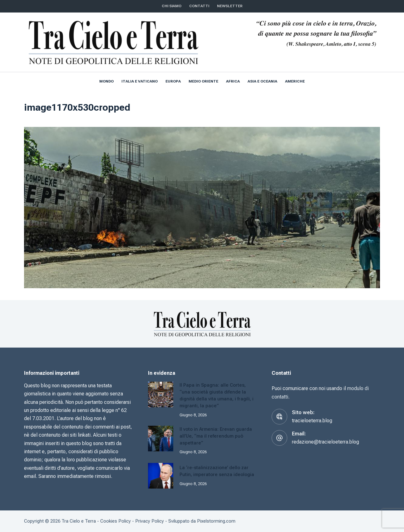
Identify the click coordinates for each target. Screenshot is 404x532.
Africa (233, 81)
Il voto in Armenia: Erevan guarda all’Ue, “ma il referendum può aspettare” (216, 436)
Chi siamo (172, 6)
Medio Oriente (203, 81)
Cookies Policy (116, 521)
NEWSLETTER (230, 6)
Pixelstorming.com (216, 521)
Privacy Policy (150, 521)
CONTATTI (199, 6)
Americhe (295, 81)
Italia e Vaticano (140, 81)
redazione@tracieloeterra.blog (325, 442)
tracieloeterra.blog (312, 421)
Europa (173, 81)
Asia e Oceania (262, 81)
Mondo (106, 81)
